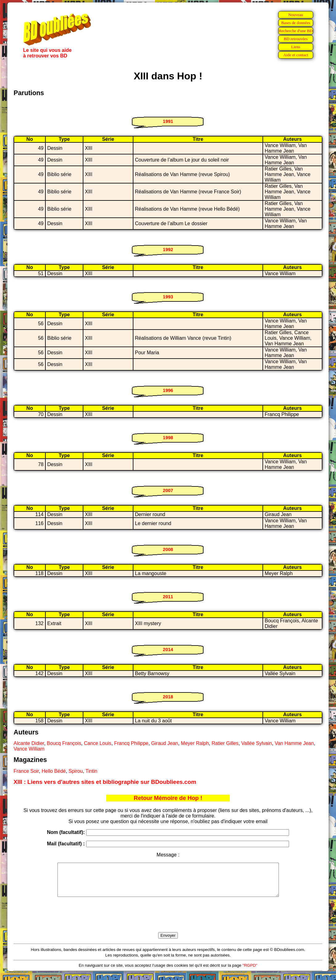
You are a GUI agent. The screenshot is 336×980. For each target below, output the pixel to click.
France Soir (26, 771)
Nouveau (296, 15)
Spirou (76, 771)
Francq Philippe (131, 743)
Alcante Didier (29, 743)
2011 (168, 597)
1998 (168, 437)
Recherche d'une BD (296, 31)
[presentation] (168, 922)
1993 (168, 297)
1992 (168, 249)
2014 (168, 649)
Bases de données (296, 23)
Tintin (92, 771)
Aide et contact (296, 55)
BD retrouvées (296, 39)
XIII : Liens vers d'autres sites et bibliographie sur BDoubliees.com (105, 782)
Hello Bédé (54, 771)
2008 (168, 549)
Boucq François (64, 743)
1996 (168, 390)
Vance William (29, 749)
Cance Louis (98, 743)
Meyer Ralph (195, 743)
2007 (168, 490)
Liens (296, 47)
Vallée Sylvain (256, 743)
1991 (168, 121)
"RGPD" (250, 972)
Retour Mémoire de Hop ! (168, 798)
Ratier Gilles (225, 743)
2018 (168, 697)
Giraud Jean (165, 743)
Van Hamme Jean (294, 743)
